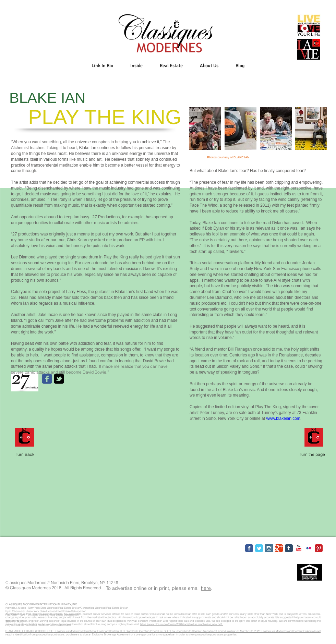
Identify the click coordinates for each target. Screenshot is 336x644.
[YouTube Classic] (299, 548)
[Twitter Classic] (259, 548)
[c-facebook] (47, 379)
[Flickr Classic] (309, 548)
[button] (136, 66)
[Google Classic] (279, 548)
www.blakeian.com (283, 418)
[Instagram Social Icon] (269, 548)
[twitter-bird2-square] (59, 379)
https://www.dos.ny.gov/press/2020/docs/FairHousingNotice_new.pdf (182, 624)
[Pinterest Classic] (319, 548)
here (206, 588)
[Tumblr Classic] (289, 548)
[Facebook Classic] (249, 548)
